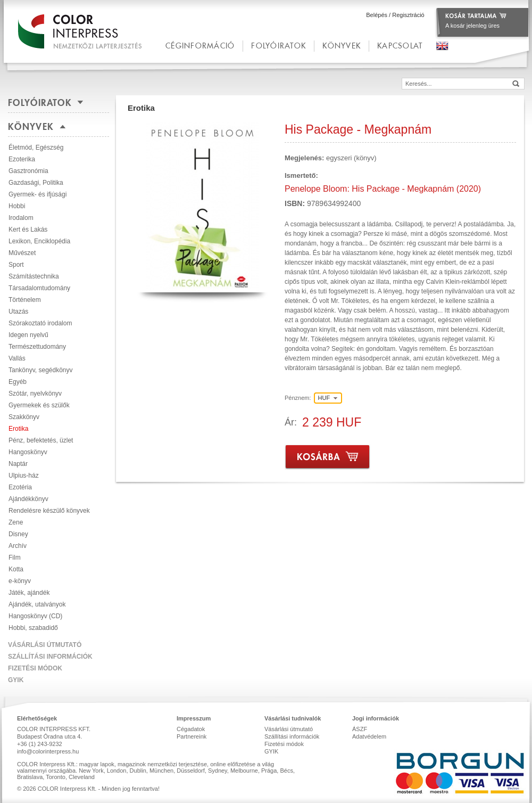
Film (15, 558)
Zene (16, 522)
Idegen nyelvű (28, 335)
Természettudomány (37, 347)
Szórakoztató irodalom (40, 323)
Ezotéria (20, 487)
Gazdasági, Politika (36, 183)
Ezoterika (22, 159)
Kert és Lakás (28, 230)
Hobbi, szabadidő (33, 628)
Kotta (16, 569)
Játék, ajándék (29, 593)
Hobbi (17, 206)
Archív (18, 546)
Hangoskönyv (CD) (35, 616)
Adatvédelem (369, 736)
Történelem (25, 300)
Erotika (18, 429)
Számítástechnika (34, 276)
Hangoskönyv (28, 452)
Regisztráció (408, 15)
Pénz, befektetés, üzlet (41, 440)
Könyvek (342, 46)
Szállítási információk (50, 657)
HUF (324, 398)
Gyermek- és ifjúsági (38, 194)
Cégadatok (191, 729)
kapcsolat (400, 46)
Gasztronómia (28, 171)
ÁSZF (360, 729)
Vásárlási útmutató (45, 645)
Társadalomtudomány (39, 288)
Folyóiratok (279, 46)
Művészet (22, 253)
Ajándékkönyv (28, 499)
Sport (16, 265)
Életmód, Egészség (36, 148)
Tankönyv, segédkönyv (41, 370)
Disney (18, 534)
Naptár (18, 464)
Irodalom (21, 218)
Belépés (377, 15)
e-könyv (20, 581)
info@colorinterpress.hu (48, 751)
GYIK (16, 680)
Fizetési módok (35, 668)
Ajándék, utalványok (37, 604)
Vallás (17, 358)
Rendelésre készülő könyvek (49, 511)
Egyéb (18, 382)
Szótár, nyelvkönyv (35, 394)
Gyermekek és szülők (39, 405)
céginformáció (200, 46)
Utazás (18, 312)
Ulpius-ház (24, 476)
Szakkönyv (24, 417)
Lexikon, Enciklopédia (39, 241)
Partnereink (192, 736)
